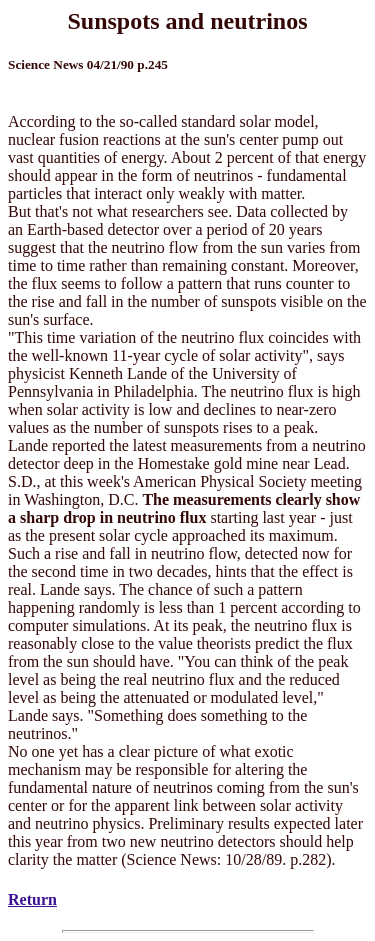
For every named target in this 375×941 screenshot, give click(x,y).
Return (32, 899)
